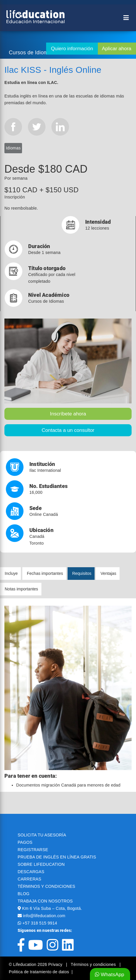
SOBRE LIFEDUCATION (41, 864)
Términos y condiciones (94, 964)
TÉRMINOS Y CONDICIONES (46, 886)
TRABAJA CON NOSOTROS (45, 901)
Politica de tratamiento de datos (39, 972)
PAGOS (25, 842)
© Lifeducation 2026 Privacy (36, 964)
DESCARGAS (31, 872)
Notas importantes (21, 589)
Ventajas (108, 573)
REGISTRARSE (33, 850)
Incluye (11, 573)
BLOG (23, 894)
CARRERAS (29, 879)
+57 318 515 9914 (40, 923)
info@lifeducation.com (44, 916)
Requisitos (82, 573)
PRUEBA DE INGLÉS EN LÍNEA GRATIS (57, 857)
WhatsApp (110, 975)
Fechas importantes (45, 573)
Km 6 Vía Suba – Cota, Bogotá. (52, 908)
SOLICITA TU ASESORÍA (42, 835)
